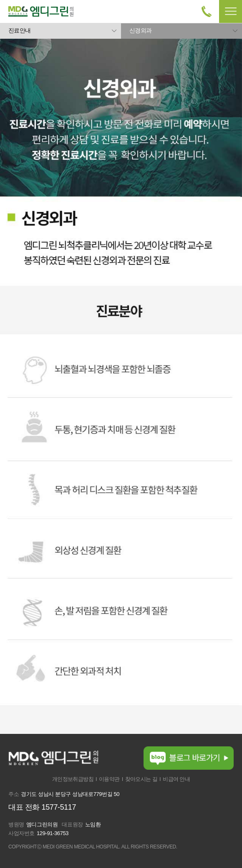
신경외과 (141, 30)
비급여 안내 (176, 779)
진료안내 (20, 30)
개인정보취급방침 (73, 779)
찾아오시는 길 (141, 779)
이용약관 (109, 779)
